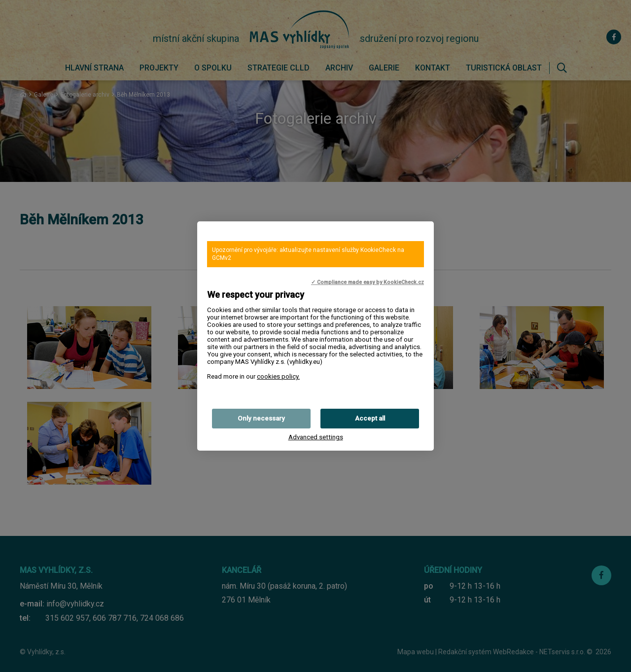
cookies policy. (278, 376)
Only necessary (261, 418)
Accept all (370, 418)
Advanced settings (316, 437)
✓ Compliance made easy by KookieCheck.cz (368, 282)
